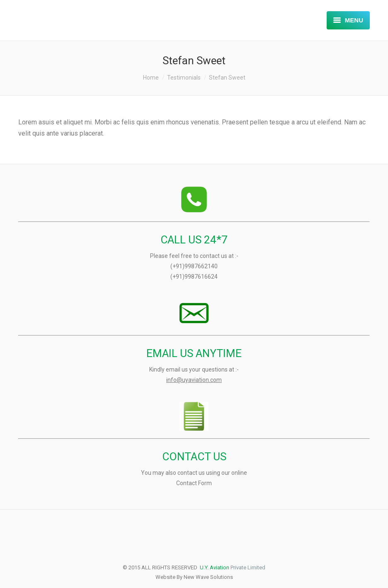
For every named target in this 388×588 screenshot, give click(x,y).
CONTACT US (194, 457)
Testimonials (184, 78)
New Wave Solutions (208, 577)
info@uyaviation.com (194, 380)
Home (151, 78)
